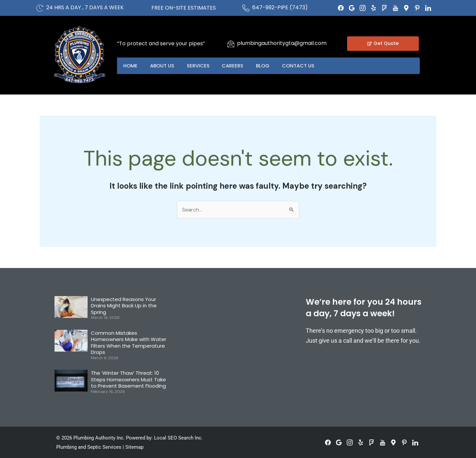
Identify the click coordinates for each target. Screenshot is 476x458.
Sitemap (134, 447)
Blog (266, 66)
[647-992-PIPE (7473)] (246, 8)
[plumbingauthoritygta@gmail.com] (231, 44)
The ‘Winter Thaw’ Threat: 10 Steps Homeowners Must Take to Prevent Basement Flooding (128, 380)
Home (131, 66)
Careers (235, 66)
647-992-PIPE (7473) (280, 7)
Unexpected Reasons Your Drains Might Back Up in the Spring (124, 306)
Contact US (302, 66)
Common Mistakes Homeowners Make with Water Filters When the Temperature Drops (129, 343)
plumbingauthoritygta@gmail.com (282, 43)
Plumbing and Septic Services (89, 447)
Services (200, 66)
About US (163, 66)
